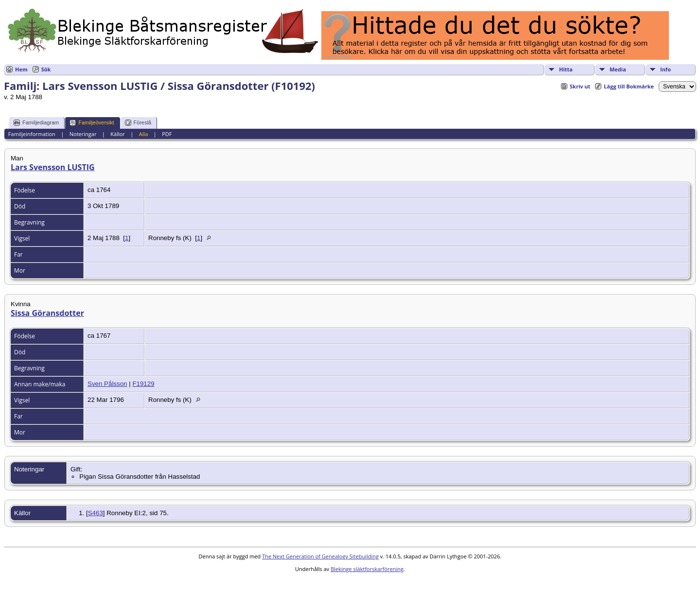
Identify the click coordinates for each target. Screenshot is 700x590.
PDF (167, 134)
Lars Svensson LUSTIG (53, 167)
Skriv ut (580, 86)
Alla (144, 134)
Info (665, 69)
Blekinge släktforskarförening (367, 569)
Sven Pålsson (107, 384)
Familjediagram (36, 123)
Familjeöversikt (92, 123)
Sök (46, 69)
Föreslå (138, 123)
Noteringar (83, 134)
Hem (21, 69)
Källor (118, 134)
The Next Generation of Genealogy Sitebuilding (320, 556)
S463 (96, 513)
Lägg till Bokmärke (629, 86)
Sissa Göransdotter (47, 313)
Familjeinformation (32, 134)
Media (618, 69)
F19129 (143, 384)
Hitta (566, 69)
